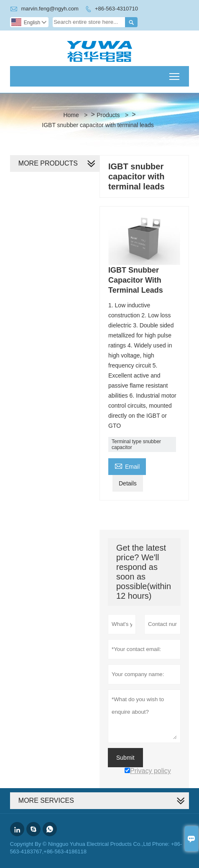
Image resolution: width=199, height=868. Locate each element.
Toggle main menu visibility (175, 74)
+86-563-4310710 (116, 9)
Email (127, 466)
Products (108, 115)
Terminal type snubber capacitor (136, 444)
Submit (125, 758)
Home (71, 115)
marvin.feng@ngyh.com (50, 9)
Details (128, 483)
